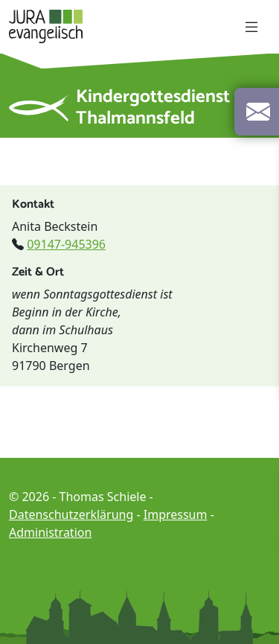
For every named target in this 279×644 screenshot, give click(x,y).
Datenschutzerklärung (71, 514)
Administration (50, 532)
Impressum (176, 514)
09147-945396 (66, 244)
